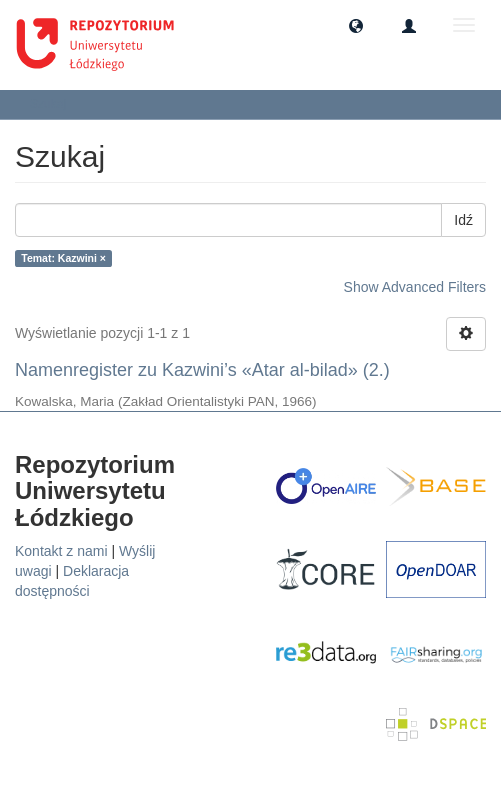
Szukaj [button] (54, 104)
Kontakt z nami (61, 551)
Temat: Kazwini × (63, 258)
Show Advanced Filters (415, 287)
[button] (356, 25)
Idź (463, 220)
